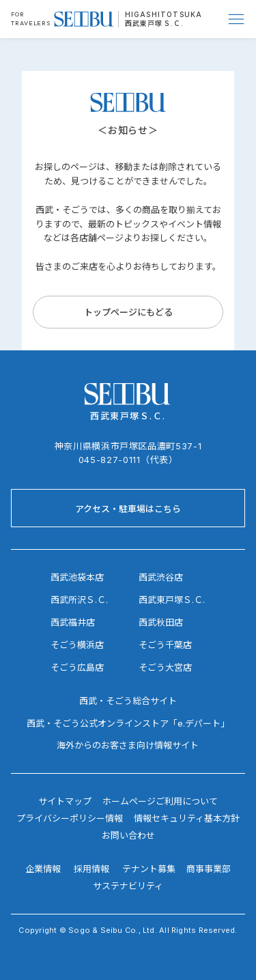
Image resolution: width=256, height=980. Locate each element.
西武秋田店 (161, 622)
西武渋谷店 (161, 577)
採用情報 (91, 869)
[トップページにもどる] (128, 312)
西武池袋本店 (77, 577)
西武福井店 (73, 622)
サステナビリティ (128, 886)
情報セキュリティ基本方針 (187, 818)
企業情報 (43, 869)
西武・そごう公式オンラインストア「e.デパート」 (128, 723)
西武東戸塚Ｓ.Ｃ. (155, 23)
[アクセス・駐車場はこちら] (128, 508)
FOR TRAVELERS (31, 18)
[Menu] (237, 19)
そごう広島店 (77, 667)
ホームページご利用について (160, 801)
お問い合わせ (128, 835)
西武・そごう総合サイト (128, 701)
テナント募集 (149, 869)
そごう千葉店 (165, 645)
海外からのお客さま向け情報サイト (128, 745)
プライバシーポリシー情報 (70, 818)
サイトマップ (65, 801)
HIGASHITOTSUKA (164, 14)
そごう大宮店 (165, 667)
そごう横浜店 (77, 645)
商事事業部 (209, 869)
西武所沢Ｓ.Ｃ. (79, 600)
